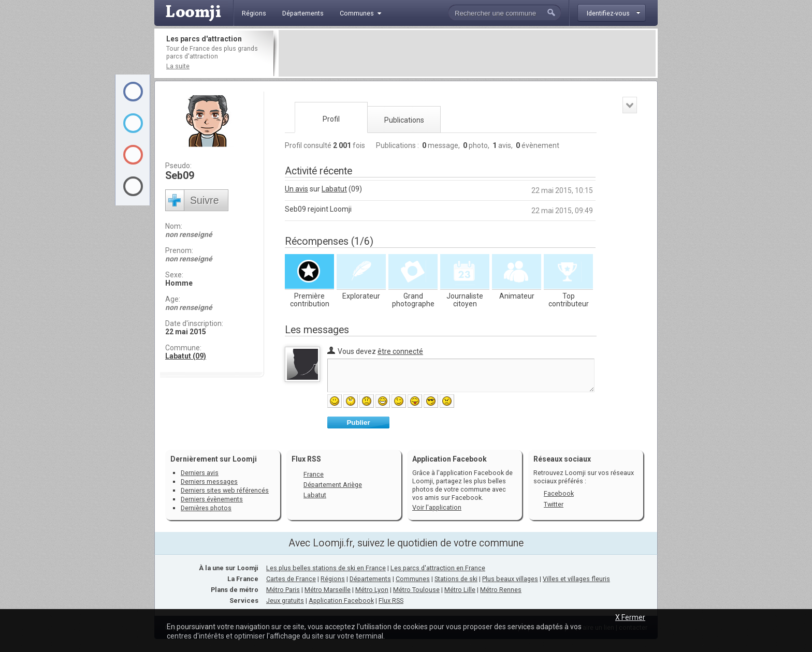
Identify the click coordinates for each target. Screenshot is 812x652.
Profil (331, 119)
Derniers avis (200, 473)
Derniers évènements (212, 499)
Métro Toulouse (416, 590)
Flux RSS (306, 459)
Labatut (334, 189)
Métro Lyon (372, 590)
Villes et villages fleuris (576, 579)
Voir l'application (437, 507)
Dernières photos (206, 508)
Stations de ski (456, 579)
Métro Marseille (328, 590)
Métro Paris (283, 590)
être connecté (400, 351)
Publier (358, 423)
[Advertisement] (467, 53)
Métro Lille (460, 590)
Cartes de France (291, 579)
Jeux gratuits (285, 601)
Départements (370, 579)
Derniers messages (209, 481)
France (314, 474)
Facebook (559, 493)
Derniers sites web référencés (225, 490)
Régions (333, 579)
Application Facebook (341, 601)
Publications (404, 120)
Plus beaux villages (510, 579)
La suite (178, 66)
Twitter (554, 504)
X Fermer (630, 617)
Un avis (296, 189)
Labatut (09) (186, 356)
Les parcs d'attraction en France (438, 568)
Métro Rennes (501, 590)
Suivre (205, 200)
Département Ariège (333, 485)
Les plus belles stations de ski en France (326, 568)
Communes (413, 579)
